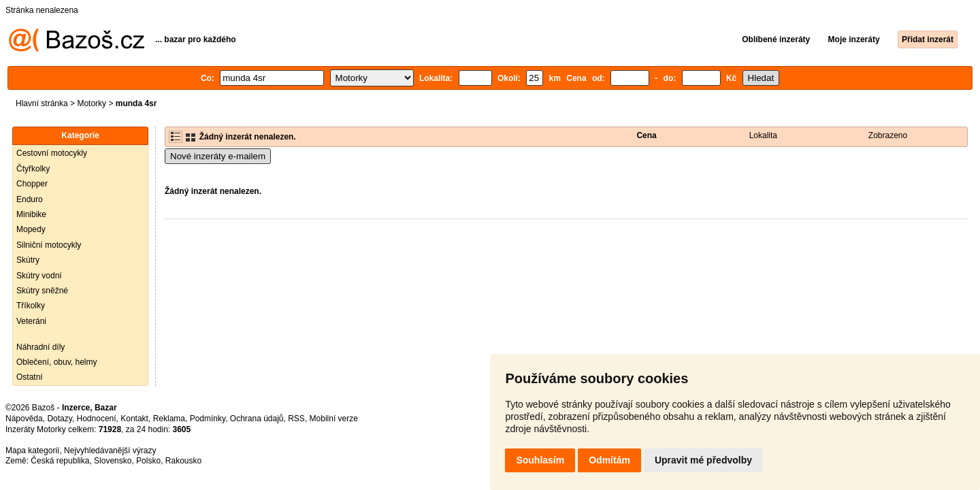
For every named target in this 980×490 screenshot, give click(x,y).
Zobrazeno (888, 135)
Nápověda (24, 419)
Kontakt (134, 419)
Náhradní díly (40, 347)
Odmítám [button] (609, 460)
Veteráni (31, 321)
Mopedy (31, 229)
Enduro (30, 199)
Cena (646, 135)
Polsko (148, 461)
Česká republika (60, 461)
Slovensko (113, 461)
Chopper (32, 184)
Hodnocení (97, 419)
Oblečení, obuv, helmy (57, 362)
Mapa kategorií (32, 451)
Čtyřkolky (33, 169)
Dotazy (59, 419)
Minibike (31, 214)
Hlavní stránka (42, 103)
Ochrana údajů (257, 419)
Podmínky (208, 419)
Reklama (169, 419)
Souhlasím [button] (540, 460)
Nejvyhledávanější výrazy (110, 451)
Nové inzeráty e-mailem (218, 156)
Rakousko (183, 461)
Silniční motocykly (49, 245)
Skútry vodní (39, 276)
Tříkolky (31, 306)
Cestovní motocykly (52, 153)
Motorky (92, 103)
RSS (296, 419)
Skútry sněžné (42, 291)
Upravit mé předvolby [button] (703, 460)
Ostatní (30, 377)
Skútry (28, 260)
